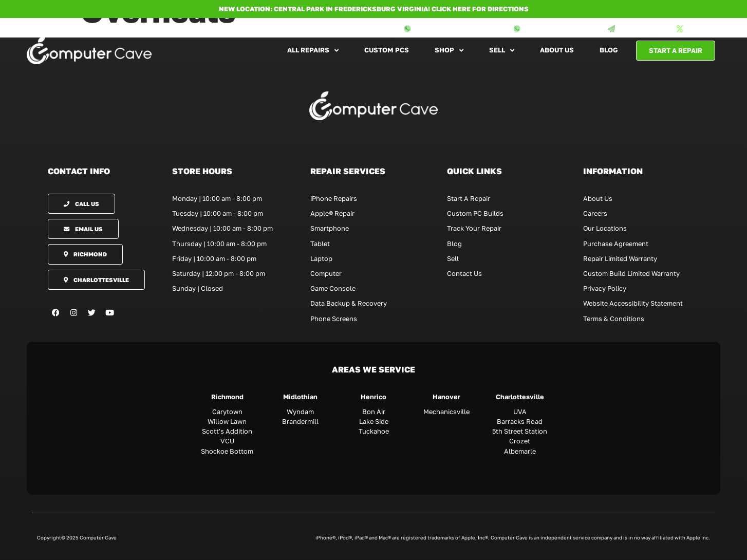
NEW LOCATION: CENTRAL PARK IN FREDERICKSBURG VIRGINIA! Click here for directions (374, 9)
